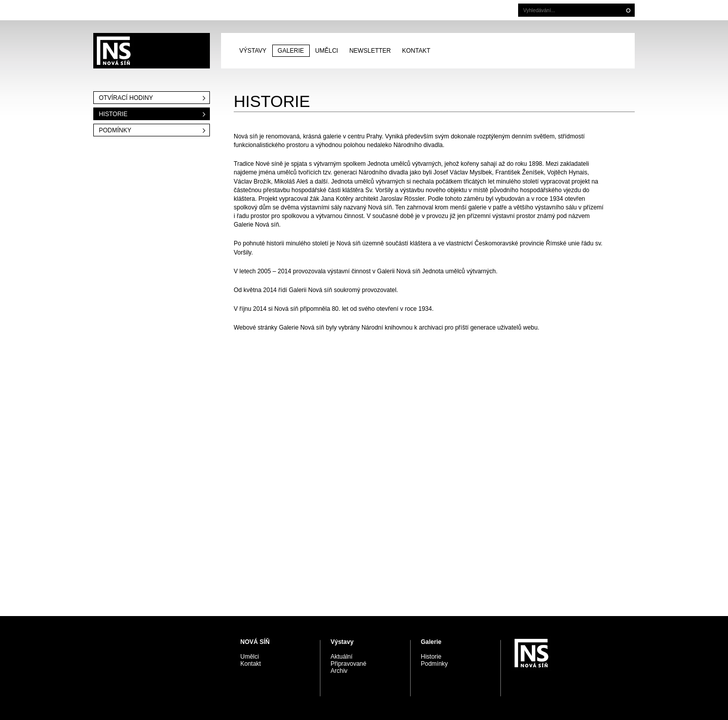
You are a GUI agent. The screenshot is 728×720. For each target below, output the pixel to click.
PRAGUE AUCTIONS (152, 51)
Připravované (349, 664)
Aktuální (341, 657)
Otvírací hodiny (126, 98)
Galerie (291, 51)
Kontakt (416, 51)
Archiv (339, 671)
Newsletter (370, 51)
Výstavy (253, 51)
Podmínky (115, 130)
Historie (113, 114)
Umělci (327, 51)
